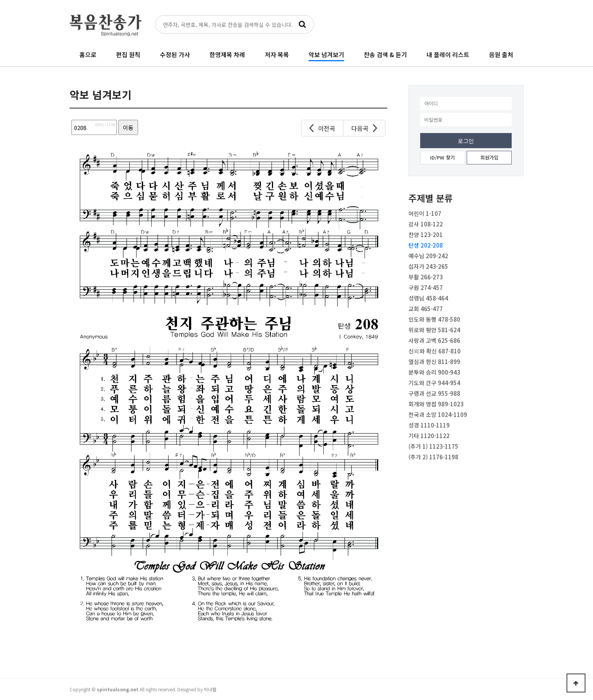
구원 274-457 (426, 287)
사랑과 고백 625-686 (434, 340)
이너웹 (210, 689)
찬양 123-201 (426, 235)
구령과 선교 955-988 (434, 393)
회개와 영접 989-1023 (436, 404)
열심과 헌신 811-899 (434, 362)
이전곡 (322, 128)
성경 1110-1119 (429, 425)
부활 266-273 (426, 277)
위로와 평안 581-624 (434, 330)
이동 (128, 128)
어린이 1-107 (425, 213)
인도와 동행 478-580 (434, 319)
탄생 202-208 (426, 245)
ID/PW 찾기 (442, 157)
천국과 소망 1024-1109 (438, 414)
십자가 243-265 (428, 266)
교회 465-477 (426, 309)
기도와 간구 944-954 (434, 383)
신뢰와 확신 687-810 (435, 351)
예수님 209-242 (428, 256)
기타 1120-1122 (429, 436)
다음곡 (364, 128)
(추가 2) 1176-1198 (433, 457)
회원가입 (489, 157)
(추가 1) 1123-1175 (433, 446)
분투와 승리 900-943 (434, 372)
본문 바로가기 (0, 0)
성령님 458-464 (428, 298)
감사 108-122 (426, 224)
